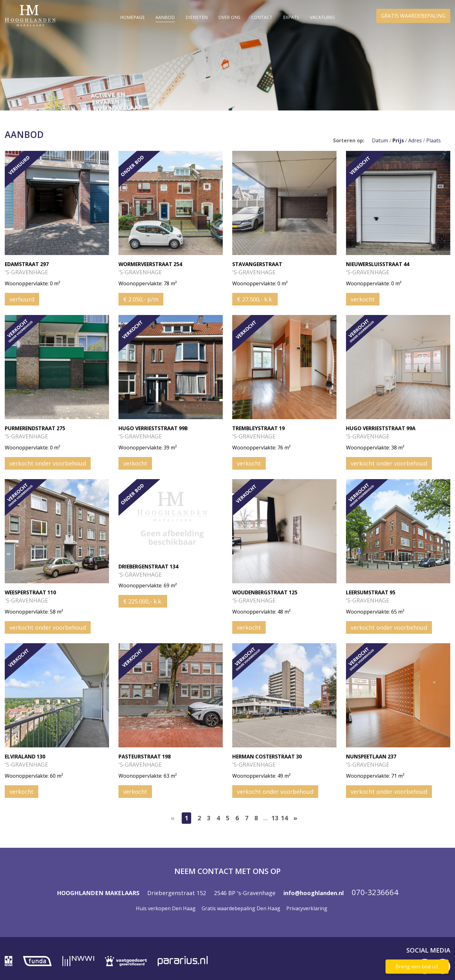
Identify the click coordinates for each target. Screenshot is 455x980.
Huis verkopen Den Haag (166, 908)
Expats (291, 17)
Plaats (434, 140)
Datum (380, 140)
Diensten (197, 17)
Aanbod (165, 17)
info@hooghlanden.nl (314, 893)
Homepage (132, 17)
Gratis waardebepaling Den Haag (241, 908)
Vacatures (322, 17)
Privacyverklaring (307, 908)
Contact (262, 17)
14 (284, 818)
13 (275, 818)
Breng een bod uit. (417, 966)
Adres (415, 140)
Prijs (398, 140)
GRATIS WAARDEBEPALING (413, 18)
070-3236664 (375, 892)
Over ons (229, 17)
